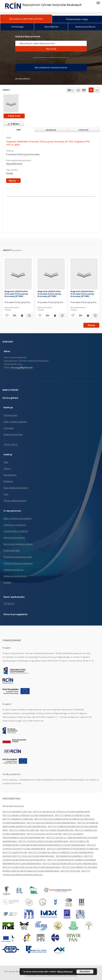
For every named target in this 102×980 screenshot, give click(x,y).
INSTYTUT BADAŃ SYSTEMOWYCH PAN (72, 815)
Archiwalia (9, 428)
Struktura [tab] (83, 130)
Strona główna (10, 398)
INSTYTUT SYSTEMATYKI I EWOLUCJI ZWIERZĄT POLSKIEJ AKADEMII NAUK (61, 852)
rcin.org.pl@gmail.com (22, 368)
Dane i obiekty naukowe (15, 422)
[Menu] (98, 3)
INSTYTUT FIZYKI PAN (70, 871)
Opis (6, 494)
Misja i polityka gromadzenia (18, 518)
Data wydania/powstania (16, 488)
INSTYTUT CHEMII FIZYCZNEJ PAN (24, 830)
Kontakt (7, 582)
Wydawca (8, 481)
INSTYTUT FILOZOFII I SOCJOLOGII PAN (44, 834)
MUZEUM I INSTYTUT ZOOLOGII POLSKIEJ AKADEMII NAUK (29, 856)
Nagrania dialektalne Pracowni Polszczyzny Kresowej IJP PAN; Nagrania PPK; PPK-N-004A (16, 294)
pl (91, 90)
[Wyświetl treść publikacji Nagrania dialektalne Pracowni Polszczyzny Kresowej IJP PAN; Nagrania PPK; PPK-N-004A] (22, 316)
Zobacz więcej (11, 444)
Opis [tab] (19, 130)
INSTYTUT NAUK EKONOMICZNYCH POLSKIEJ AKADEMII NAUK (70, 863)
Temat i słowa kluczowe (15, 501)
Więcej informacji (65, 972)
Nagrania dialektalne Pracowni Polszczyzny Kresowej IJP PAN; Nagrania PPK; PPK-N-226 (51, 294)
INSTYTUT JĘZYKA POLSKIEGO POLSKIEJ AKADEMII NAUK (43, 841)
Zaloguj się (9, 603)
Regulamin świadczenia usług (18, 557)
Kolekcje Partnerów (13, 434)
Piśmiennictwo (11, 415)
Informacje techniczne (14, 538)
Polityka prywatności (14, 570)
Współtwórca (10, 475)
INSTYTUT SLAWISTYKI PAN (15, 852)
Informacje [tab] (51, 130)
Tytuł (6, 462)
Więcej (91, 325)
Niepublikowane (14, 164)
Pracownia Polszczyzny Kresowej (23, 154)
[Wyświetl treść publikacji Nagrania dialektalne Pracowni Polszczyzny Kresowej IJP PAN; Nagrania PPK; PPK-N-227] (88, 316)
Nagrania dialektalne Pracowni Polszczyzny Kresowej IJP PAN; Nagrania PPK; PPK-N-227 (84, 294)
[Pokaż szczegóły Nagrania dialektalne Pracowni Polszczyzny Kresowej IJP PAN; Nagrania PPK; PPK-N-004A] (29, 316)
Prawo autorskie (12, 550)
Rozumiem (85, 972)
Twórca (7, 469)
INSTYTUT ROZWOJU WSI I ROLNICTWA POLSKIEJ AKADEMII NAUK (32, 867)
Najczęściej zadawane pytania (18, 544)
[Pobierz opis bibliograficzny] (14, 316)
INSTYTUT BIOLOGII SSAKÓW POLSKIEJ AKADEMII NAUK (52, 823)
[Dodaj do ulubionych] (7, 316)
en (97, 90)
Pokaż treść (14, 116)
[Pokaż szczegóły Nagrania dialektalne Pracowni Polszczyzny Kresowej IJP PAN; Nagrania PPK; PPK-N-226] (62, 316)
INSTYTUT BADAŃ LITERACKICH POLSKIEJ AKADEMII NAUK (28, 815)
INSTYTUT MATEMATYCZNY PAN (17, 812)
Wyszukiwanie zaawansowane (51, 67)
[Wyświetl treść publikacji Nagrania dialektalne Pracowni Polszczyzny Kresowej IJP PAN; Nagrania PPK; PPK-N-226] (55, 316)
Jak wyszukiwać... (23, 79)
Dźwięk (10, 173)
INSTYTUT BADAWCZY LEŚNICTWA (18, 819)
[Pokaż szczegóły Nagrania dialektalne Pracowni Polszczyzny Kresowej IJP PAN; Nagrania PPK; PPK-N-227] (95, 316)
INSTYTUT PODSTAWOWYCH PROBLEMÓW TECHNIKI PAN (73, 849)
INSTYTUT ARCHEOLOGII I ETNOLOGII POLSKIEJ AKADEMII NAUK (62, 812)
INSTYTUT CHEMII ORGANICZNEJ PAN (57, 830)
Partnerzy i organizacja (15, 525)
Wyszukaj (51, 49)
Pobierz (13, 124)
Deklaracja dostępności (15, 576)
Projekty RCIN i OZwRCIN (16, 531)
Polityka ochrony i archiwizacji (18, 563)
